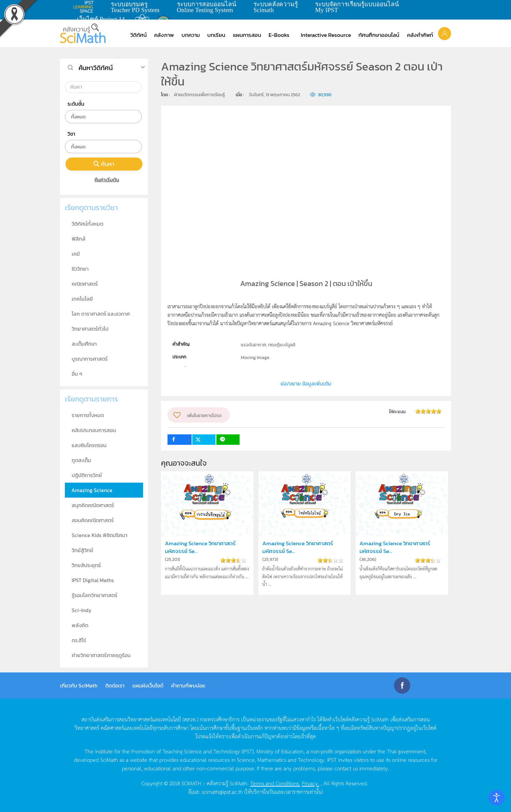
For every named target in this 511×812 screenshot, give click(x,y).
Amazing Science (92, 490)
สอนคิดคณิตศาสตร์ (93, 520)
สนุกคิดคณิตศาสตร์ (93, 505)
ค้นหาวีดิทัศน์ (96, 68)
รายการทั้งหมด (88, 415)
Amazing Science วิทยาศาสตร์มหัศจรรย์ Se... (200, 547)
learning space (85, 7)
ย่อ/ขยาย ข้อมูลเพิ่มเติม (306, 383)
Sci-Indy (82, 610)
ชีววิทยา (80, 269)
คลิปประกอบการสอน (94, 430)
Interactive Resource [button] (326, 35)
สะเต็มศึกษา (84, 344)
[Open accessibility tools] (497, 798)
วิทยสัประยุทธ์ (86, 565)
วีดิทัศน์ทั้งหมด (88, 224)
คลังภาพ (164, 35)
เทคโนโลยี (82, 299)
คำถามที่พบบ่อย (188, 685)
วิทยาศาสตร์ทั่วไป (90, 329)
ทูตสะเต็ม (81, 460)
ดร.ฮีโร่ (79, 640)
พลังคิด (80, 625)
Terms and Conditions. (275, 783)
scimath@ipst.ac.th (222, 791)
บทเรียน (216, 35)
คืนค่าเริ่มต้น (104, 180)
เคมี (76, 254)
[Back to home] (83, 33)
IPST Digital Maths (93, 580)
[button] (445, 33)
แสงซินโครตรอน (89, 445)
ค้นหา (104, 164)
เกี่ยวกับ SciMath (79, 685)
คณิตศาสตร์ (85, 284)
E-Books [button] (279, 35)
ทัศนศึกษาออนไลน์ (379, 35)
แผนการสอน (247, 35)
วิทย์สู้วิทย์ (82, 550)
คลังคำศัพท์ (420, 35)
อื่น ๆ (77, 374)
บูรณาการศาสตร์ (90, 359)
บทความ (191, 35)
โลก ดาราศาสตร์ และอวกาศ (101, 314)
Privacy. (310, 783)
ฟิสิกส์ (79, 239)
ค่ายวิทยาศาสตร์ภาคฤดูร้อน (101, 655)
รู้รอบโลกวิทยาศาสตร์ (95, 595)
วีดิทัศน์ (139, 35)
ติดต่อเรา (115, 685)
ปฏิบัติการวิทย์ (87, 475)
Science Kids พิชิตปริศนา (100, 535)
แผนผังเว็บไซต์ (148, 685)
